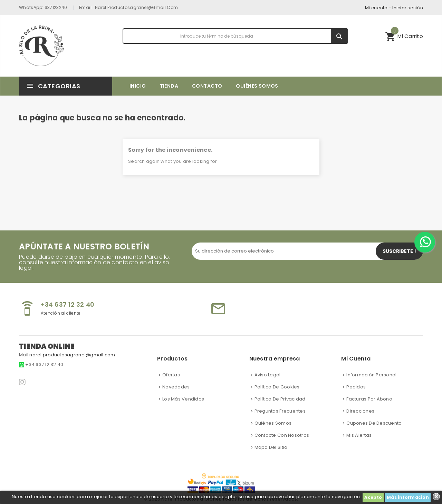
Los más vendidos (183, 399)
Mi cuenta (376, 8)
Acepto (373, 497)
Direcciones (360, 411)
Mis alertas (359, 435)
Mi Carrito (404, 35)
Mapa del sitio (271, 447)
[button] (404, 36)
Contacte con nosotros (282, 435)
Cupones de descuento (374, 423)
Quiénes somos (273, 423)
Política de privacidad (280, 399)
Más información (408, 497)
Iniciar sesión (408, 8)
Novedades (176, 387)
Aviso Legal (268, 375)
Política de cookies (277, 387)
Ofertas (171, 375)
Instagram (23, 382)
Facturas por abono (369, 399)
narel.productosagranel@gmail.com (137, 7)
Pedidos (356, 387)
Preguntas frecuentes (280, 411)
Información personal (371, 375)
